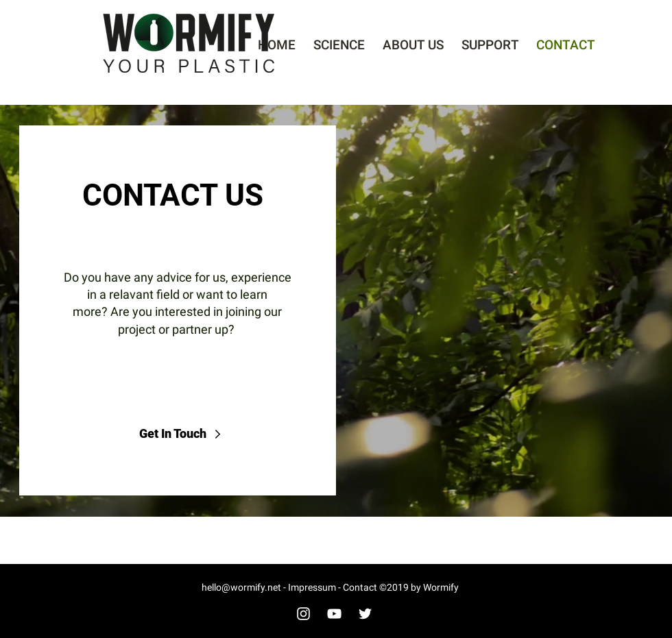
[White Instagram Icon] (303, 614)
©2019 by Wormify (419, 587)
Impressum (311, 587)
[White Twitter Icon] (365, 614)
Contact (361, 587)
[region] (336, 311)
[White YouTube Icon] (334, 614)
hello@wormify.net (242, 587)
